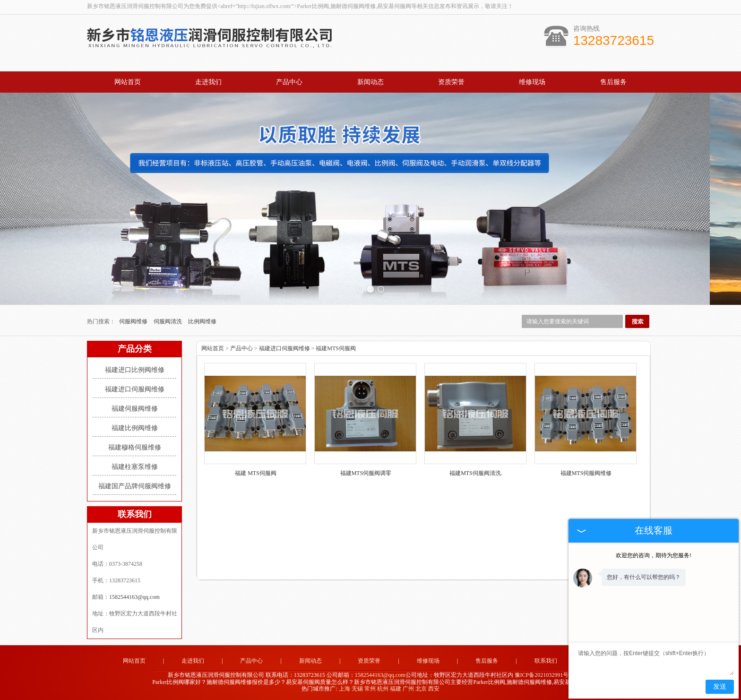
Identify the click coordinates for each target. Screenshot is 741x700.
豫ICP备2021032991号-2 (544, 675)
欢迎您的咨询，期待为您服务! (654, 555)
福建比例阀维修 (135, 428)
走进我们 (208, 82)
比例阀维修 (202, 321)
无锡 (357, 689)
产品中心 (289, 82)
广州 (408, 689)
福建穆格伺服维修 (135, 447)
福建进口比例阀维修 (135, 370)
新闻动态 (370, 82)
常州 (370, 689)
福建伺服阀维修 (135, 409)
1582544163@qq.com (134, 597)
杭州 (383, 689)
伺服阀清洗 (168, 321)
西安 (434, 689)
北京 (421, 689)
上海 (345, 689)
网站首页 (128, 82)
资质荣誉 (451, 82)
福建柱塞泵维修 (135, 467)
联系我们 (546, 661)
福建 (396, 689)
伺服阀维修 (134, 321)
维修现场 (532, 82)
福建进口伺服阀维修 (135, 389)
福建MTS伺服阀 (336, 348)
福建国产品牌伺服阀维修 (135, 486)
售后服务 (613, 82)
